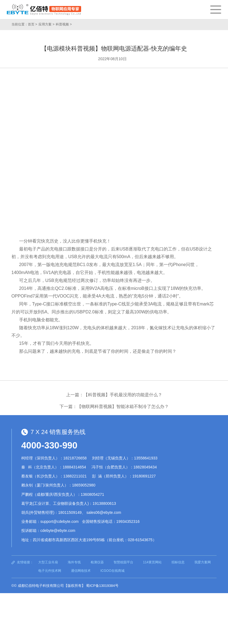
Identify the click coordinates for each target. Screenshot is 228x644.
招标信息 (178, 562)
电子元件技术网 (50, 571)
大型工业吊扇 (48, 562)
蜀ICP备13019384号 (102, 586)
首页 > (32, 24)
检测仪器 (97, 562)
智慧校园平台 (123, 562)
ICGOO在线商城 (112, 571)
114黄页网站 (152, 562)
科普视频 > (64, 24)
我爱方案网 (203, 562)
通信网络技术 (81, 571)
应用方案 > (46, 24)
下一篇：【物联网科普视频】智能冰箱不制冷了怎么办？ (114, 406)
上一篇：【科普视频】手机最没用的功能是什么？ (114, 395)
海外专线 (74, 562)
